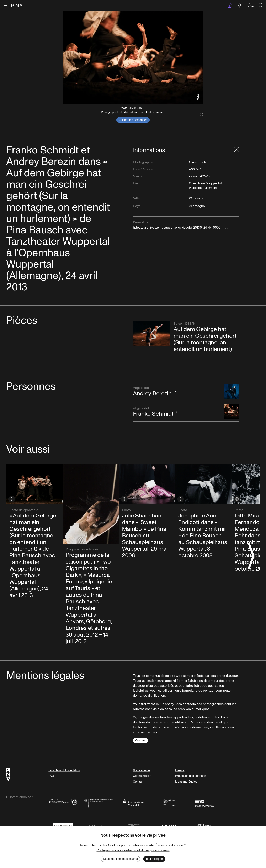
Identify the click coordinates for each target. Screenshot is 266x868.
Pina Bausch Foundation (64, 770)
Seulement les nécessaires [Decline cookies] (120, 859)
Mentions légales (186, 782)
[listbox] (133, 58)
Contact (140, 741)
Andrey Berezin (176, 391)
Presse (180, 770)
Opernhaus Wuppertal (214, 187)
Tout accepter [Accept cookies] (154, 859)
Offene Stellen (142, 776)
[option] (133, 58)
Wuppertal (197, 198)
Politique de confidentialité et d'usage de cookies (133, 850)
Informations (149, 150)
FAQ (51, 776)
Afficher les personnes (133, 120)
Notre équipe (141, 770)
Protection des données (191, 776)
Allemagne (197, 206)
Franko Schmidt (176, 412)
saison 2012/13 (200, 176)
